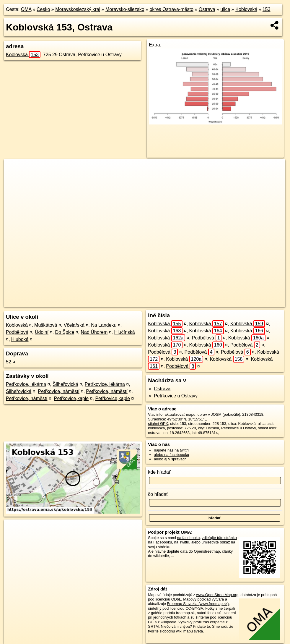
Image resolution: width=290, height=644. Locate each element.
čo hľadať (158, 494)
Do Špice (65, 332)
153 (267, 9)
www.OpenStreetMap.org (217, 595)
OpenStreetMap (173, 302)
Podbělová (17, 332)
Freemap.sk (204, 302)
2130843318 (253, 414)
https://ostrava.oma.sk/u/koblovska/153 (254, 302)
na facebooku (189, 538)
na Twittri (182, 542)
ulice (225, 9)
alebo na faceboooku (171, 455)
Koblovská (246, 9)
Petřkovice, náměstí (59, 391)
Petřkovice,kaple (71, 398)
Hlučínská (125, 332)
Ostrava (207, 9)
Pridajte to (201, 626)
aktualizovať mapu (180, 414)
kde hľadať (159, 472)
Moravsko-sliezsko (125, 9)
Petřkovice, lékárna (26, 384)
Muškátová (46, 325)
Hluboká (20, 339)
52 (9, 362)
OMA (26, 9)
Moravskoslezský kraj (78, 9)
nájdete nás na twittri (171, 450)
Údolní (42, 332)
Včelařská (74, 325)
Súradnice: (157, 419)
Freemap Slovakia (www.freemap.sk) (198, 604)
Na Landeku (104, 325)
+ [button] (14, 169)
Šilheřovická (65, 384)
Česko (43, 9)
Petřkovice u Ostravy (176, 396)
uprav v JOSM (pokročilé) (219, 414)
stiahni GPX (158, 424)
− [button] (14, 178)
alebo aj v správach (170, 459)
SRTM (153, 626)
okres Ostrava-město (171, 9)
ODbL (176, 599)
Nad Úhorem (94, 332)
